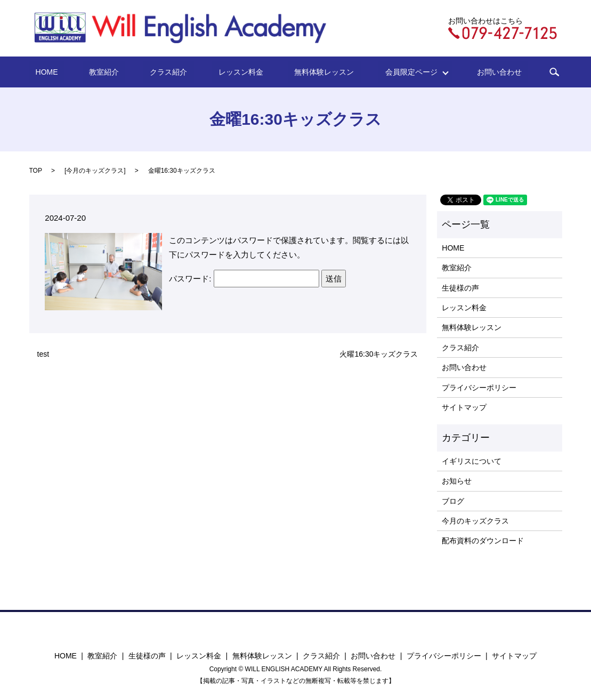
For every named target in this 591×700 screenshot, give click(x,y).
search (511, 72)
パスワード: (244, 279)
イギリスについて (472, 461)
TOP (36, 171)
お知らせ (457, 481)
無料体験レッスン (307, 72)
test (43, 354)
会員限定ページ (385, 72)
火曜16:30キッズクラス (379, 354)
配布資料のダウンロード (483, 541)
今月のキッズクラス (95, 171)
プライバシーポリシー (479, 388)
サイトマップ (464, 407)
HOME (83, 72)
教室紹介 (127, 72)
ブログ (453, 501)
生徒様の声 (460, 288)
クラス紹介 (179, 72)
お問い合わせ (463, 72)
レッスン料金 (238, 72)
